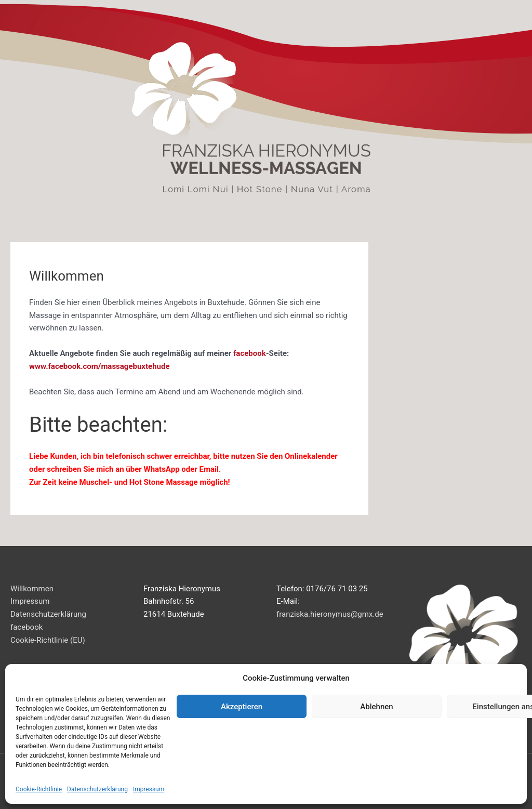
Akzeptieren (242, 707)
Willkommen (32, 589)
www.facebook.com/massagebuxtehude (99, 366)
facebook (250, 353)
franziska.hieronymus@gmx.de (330, 614)
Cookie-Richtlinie (39, 789)
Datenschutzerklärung (97, 789)
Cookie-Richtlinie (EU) (48, 640)
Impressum (149, 789)
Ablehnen (376, 707)
